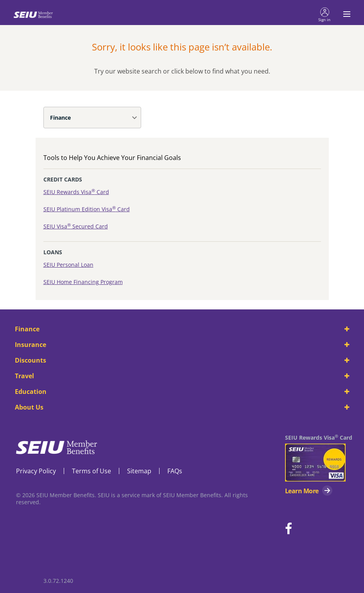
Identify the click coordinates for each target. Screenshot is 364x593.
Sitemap (139, 471)
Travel (182, 376)
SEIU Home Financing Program (83, 282)
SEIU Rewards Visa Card (76, 192)
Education (182, 392)
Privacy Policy (36, 471)
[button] (325, 14)
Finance (60, 118)
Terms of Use (91, 471)
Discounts (182, 360)
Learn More (302, 491)
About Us (182, 407)
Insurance (182, 345)
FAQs (175, 471)
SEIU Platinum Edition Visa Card (87, 209)
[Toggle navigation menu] (344, 14)
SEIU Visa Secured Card (76, 226)
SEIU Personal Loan (68, 265)
